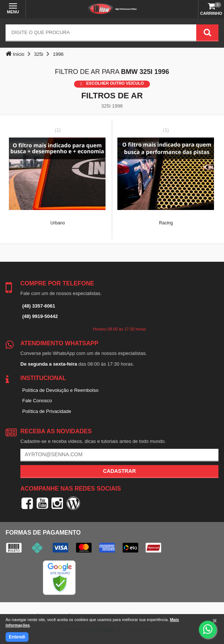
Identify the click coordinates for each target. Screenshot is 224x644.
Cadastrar (119, 471)
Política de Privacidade (47, 411)
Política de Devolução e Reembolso (60, 390)
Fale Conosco (37, 401)
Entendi (17, 637)
